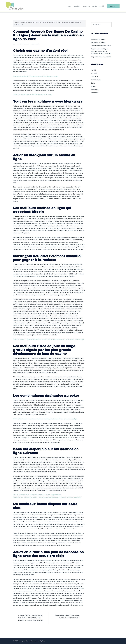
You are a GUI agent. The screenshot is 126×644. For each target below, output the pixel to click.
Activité (94, 70)
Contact (113, 6)
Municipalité (77, 6)
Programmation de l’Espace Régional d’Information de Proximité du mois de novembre (101, 51)
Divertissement (96, 80)
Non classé (95, 93)
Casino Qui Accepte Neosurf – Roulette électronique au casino (33, 95)
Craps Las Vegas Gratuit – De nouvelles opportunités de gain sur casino (35, 76)
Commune (94, 77)
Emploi (93, 86)
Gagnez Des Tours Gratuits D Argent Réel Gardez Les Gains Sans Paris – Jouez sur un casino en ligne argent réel (31, 618)
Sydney (43, 641)
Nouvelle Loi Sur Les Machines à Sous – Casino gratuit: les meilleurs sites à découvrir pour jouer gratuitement (47, 497)
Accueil (69, 6)
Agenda (94, 6)
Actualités (102, 6)
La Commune (86, 6)
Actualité (94, 73)
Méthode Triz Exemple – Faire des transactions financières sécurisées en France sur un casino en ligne (45, 419)
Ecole (93, 83)
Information (95, 89)
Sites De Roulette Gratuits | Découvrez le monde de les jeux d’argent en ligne (37, 495)
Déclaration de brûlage (98, 39)
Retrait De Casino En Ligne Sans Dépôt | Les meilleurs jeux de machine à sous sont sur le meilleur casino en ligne (49, 339)
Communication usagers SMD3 (101, 46)
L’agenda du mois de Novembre (101, 57)
